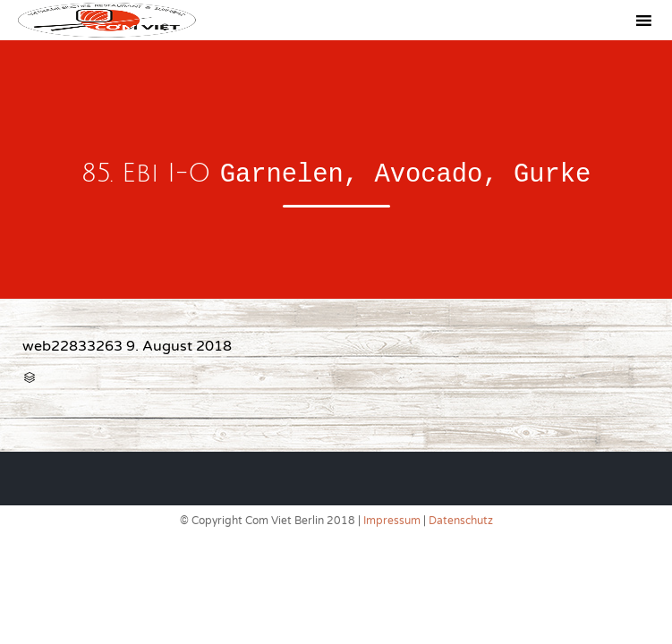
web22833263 (72, 346)
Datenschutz (461, 521)
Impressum (392, 521)
